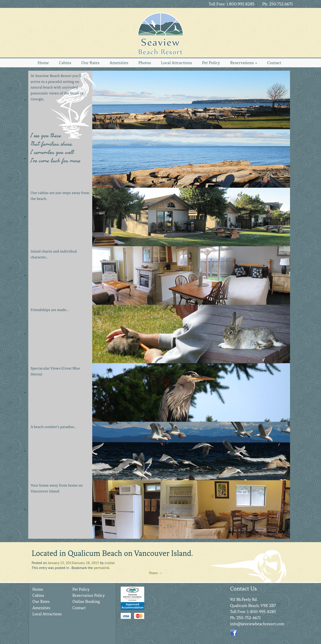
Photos (145, 63)
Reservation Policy (89, 595)
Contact (274, 63)
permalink (102, 568)
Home (43, 63)
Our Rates (90, 63)
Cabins (65, 63)
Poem (156, 573)
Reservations (244, 63)
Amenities (119, 63)
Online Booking (86, 602)
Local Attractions (176, 63)
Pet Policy (211, 63)
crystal (110, 563)
